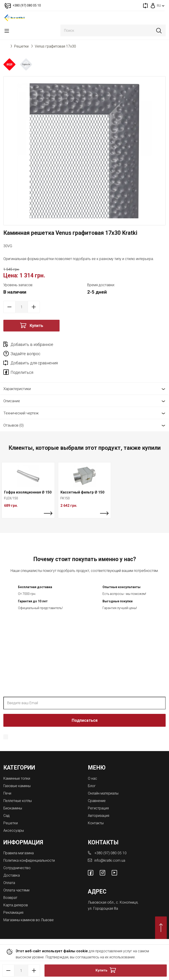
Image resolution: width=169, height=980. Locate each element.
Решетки (21, 46)
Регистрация (98, 808)
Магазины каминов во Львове (29, 920)
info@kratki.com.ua (110, 860)
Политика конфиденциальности (131, 737)
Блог (92, 786)
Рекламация (13, 913)
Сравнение (97, 801)
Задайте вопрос (26, 354)
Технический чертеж (21, 413)
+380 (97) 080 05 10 (110, 853)
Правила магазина (19, 853)
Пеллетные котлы (18, 801)
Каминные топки (17, 778)
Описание (12, 401)
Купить (36, 326)
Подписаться (85, 720)
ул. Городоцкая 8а (103, 908)
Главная (6, 46)
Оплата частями (16, 890)
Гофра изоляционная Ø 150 (28, 492)
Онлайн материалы (103, 793)
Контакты (96, 823)
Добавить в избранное (32, 344)
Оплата (9, 883)
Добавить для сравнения (34, 363)
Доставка (12, 875)
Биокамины (13, 808)
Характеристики (17, 389)
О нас (92, 778)
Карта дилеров (16, 905)
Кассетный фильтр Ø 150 (82, 492)
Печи (7, 793)
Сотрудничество (17, 868)
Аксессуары (14, 830)
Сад (7, 816)
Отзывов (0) (13, 425)
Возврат (10, 898)
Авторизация (99, 816)
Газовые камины (17, 786)
